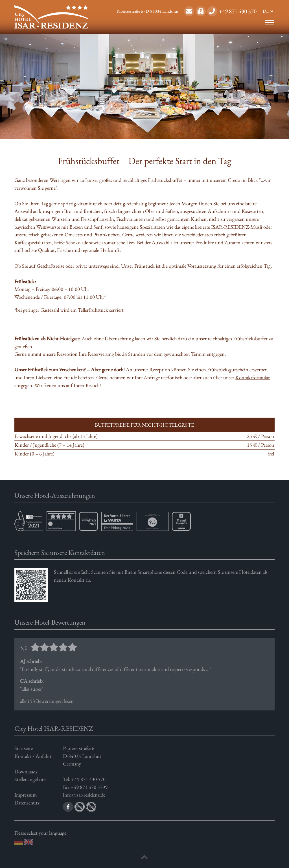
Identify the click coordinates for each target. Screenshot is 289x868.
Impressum (26, 795)
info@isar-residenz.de (84, 795)
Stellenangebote (30, 779)
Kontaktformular (253, 377)
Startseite (24, 748)
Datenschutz (27, 802)
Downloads (26, 771)
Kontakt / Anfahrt (33, 756)
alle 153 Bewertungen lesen (144, 674)
